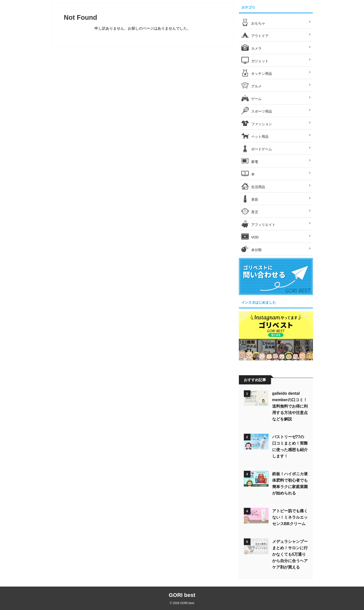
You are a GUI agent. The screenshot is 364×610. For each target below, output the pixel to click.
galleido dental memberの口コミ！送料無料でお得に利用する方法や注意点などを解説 (290, 406)
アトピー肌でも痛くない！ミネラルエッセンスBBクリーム (290, 517)
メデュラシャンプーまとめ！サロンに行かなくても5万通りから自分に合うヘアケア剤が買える (290, 554)
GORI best (182, 595)
